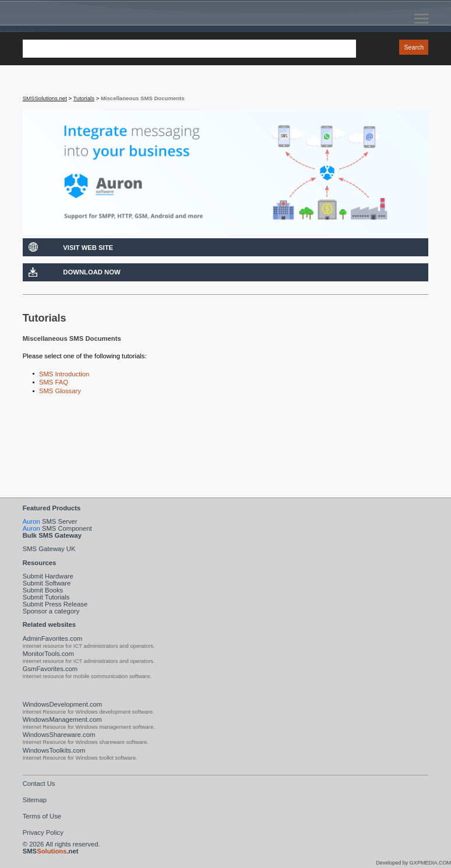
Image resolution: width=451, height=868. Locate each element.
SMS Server (50, 521)
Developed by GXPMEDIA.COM (413, 863)
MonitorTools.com (48, 654)
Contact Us (39, 784)
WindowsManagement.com (62, 719)
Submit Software (47, 583)
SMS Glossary (60, 391)
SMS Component (57, 528)
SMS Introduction (64, 374)
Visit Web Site (88, 248)
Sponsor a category (51, 611)
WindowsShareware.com (59, 735)
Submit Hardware (48, 576)
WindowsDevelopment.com (63, 704)
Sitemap (35, 800)
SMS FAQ (54, 382)
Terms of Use (42, 816)
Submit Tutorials (46, 597)
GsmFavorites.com (50, 669)
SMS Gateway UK (49, 549)
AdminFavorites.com (53, 638)
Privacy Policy (43, 832)
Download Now (91, 272)
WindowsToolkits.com (54, 750)
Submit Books (43, 590)
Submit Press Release (55, 604)
